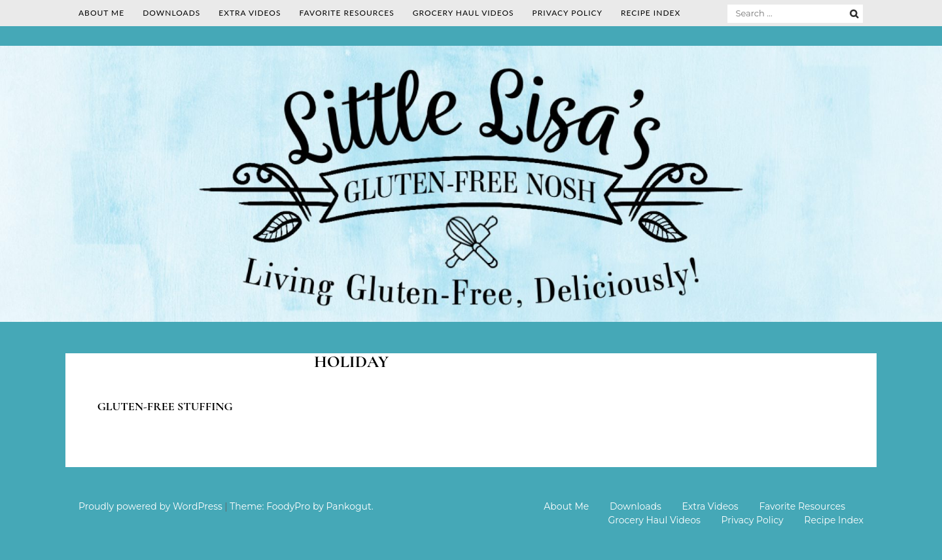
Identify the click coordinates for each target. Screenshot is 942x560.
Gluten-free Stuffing (165, 406)
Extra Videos (250, 13)
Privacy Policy (567, 13)
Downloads (171, 13)
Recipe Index (651, 13)
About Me (101, 13)
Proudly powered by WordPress (150, 506)
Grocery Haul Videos (463, 13)
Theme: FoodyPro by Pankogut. (301, 506)
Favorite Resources (346, 13)
